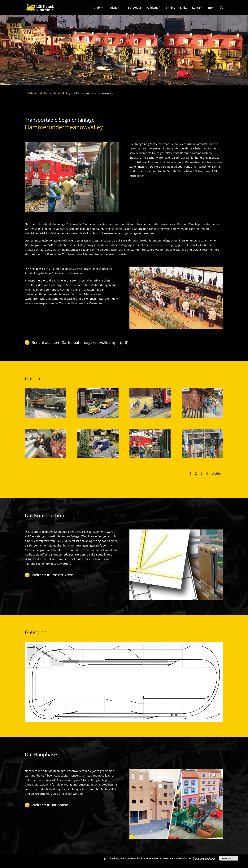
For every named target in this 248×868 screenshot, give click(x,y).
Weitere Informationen (204, 858)
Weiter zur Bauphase (50, 805)
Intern (211, 8)
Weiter (216, 473)
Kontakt (197, 8)
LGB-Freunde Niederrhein (43, 93)
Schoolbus (135, 8)
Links (184, 8)
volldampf (153, 8)
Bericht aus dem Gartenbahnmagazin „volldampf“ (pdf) (80, 342)
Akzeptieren (229, 858)
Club (97, 8)
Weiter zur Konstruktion (52, 575)
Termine (170, 8)
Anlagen (114, 8)
